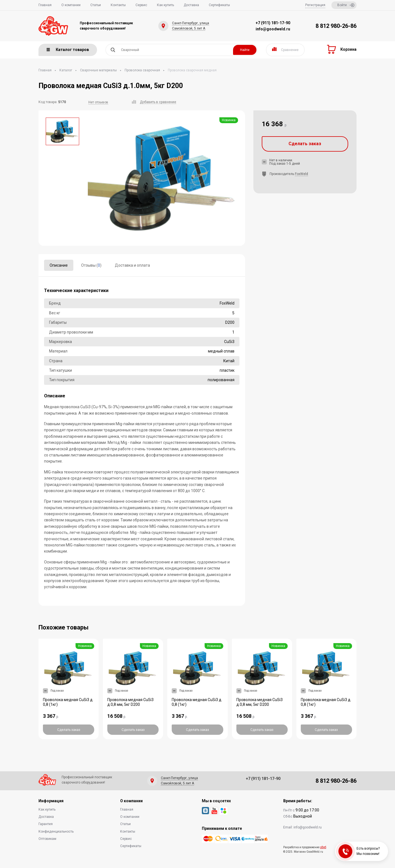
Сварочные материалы (98, 70)
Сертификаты (219, 5)
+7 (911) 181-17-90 (273, 23)
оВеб (323, 847)
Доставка (191, 5)
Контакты (118, 5)
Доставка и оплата (132, 265)
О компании (71, 5)
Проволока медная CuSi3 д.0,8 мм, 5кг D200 (130, 702)
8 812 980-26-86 (336, 26)
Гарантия (46, 824)
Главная (45, 5)
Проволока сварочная (142, 70)
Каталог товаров (68, 50)
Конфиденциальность (56, 831)
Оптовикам (47, 839)
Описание (59, 265)
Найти (245, 50)
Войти (346, 5)
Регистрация (315, 5)
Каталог (66, 70)
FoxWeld (301, 174)
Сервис (141, 5)
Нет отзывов (98, 102)
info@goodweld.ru (273, 29)
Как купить (165, 5)
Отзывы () (91, 265)
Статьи (96, 5)
